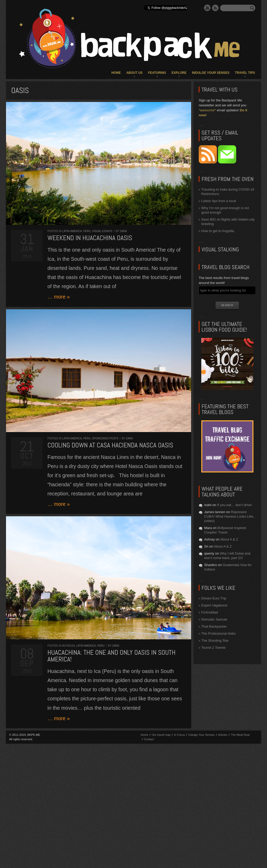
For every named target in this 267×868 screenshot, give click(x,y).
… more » (59, 297)
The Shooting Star (215, 641)
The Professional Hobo (219, 633)
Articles (223, 735)
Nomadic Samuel (214, 619)
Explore (179, 73)
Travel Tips (245, 73)
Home (116, 73)
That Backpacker (214, 626)
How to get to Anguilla (218, 231)
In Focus (69, 646)
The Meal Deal (240, 735)
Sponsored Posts (105, 438)
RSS (215, 8)
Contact (149, 739)
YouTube (207, 8)
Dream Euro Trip (214, 598)
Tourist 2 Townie (213, 648)
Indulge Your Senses (211, 73)
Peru (87, 231)
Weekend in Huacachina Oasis (90, 238)
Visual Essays (102, 231)
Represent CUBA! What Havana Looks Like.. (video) (230, 516)
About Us (134, 73)
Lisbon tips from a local (219, 201)
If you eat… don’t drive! (235, 505)
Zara (123, 231)
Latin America (72, 231)
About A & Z (229, 539)
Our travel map (161, 735)
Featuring (157, 73)
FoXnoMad (210, 612)
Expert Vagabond (214, 605)
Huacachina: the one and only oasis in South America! (111, 656)
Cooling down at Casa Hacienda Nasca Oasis (110, 445)
